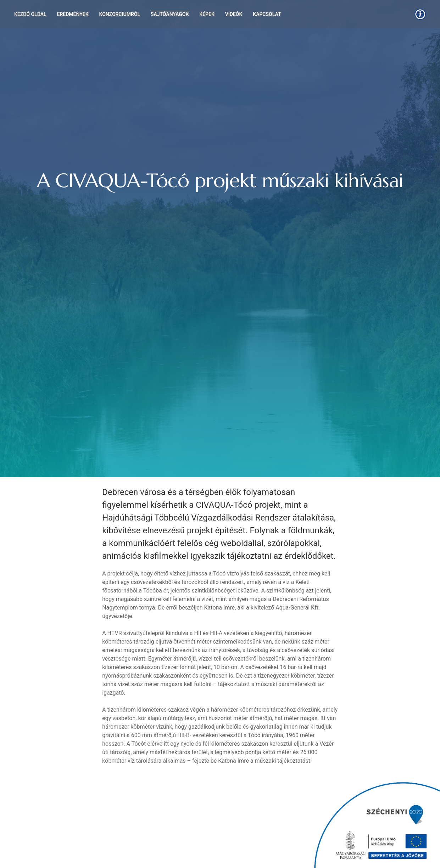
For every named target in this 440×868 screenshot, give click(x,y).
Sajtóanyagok (170, 14)
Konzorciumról (120, 14)
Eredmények (73, 14)
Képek (207, 14)
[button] (420, 14)
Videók (234, 14)
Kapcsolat (267, 14)
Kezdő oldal (30, 14)
